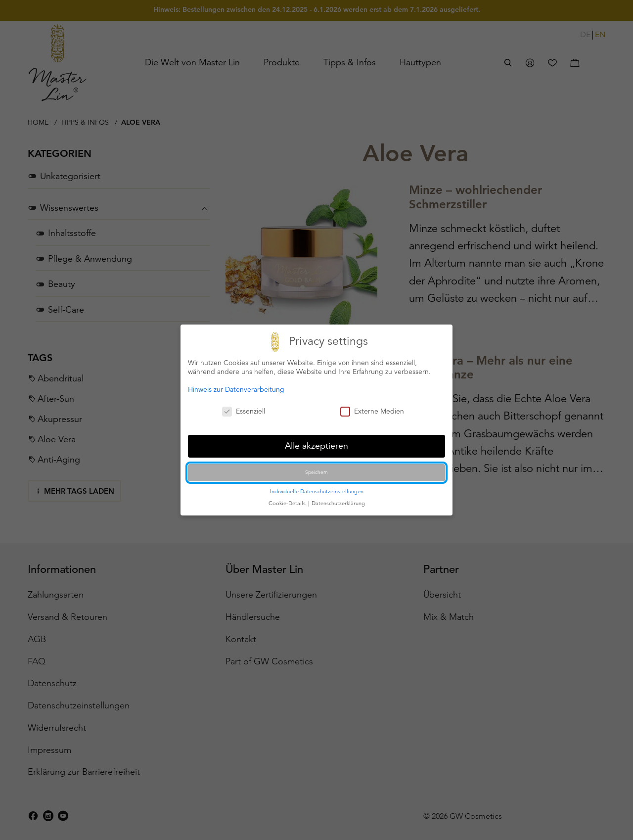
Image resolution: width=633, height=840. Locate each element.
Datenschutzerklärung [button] (338, 503)
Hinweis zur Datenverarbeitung (236, 389)
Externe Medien (372, 411)
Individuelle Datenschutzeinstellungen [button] (317, 491)
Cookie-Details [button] (288, 503)
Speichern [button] (316, 472)
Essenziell (244, 411)
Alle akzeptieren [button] (316, 445)
